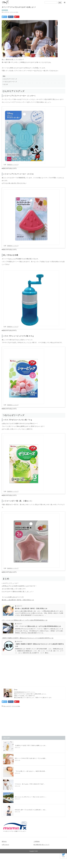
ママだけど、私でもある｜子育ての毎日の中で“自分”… (30, 784)
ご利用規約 (37, 842)
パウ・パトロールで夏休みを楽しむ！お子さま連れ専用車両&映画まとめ (25, 620)
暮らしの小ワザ (5, 12)
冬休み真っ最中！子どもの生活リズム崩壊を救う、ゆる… (31, 810)
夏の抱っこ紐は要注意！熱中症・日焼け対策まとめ (18, 600)
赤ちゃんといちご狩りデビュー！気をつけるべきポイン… (31, 797)
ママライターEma (14, 12)
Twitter (63, 856)
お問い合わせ (5, 845)
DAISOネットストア (13, 165)
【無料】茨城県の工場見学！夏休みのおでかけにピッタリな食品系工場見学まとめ (28, 638)
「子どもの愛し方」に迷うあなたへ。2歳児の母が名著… (30, 771)
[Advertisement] (33, 670)
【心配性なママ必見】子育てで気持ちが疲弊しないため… (31, 745)
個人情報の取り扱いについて (41, 845)
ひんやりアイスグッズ (10, 79)
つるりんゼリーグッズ (10, 82)
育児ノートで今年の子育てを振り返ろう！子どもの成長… (31, 758)
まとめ (5, 84)
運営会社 (4, 842)
